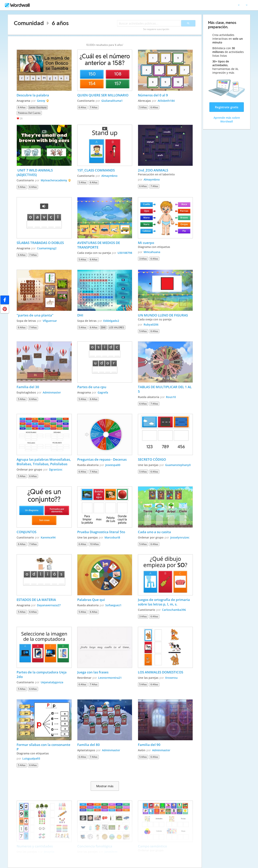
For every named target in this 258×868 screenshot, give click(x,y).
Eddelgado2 (111, 321)
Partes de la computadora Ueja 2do (42, 674)
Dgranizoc (56, 469)
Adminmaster (52, 392)
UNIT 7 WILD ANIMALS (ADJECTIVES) (35, 172)
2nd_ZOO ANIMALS (153, 170)
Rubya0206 (151, 324)
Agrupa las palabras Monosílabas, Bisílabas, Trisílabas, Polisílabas (44, 462)
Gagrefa (103, 392)
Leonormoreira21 (110, 678)
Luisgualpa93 (31, 758)
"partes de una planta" (35, 315)
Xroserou (171, 678)
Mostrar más (105, 786)
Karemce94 (48, 537)
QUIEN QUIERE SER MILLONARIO (103, 95)
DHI (80, 315)
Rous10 (171, 397)
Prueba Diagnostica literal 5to (101, 532)
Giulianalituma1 (112, 101)
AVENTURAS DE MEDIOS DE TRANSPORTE (99, 245)
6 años (60, 23)
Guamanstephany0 (178, 465)
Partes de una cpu (92, 387)
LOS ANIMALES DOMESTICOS (161, 672)
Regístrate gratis (227, 107)
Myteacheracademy (54, 180)
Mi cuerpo (146, 243)
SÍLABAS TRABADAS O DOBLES (40, 243)
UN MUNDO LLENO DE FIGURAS (163, 315)
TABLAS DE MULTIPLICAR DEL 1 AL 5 (165, 389)
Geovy (41, 101)
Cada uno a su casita (154, 532)
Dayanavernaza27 (49, 605)
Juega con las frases (93, 672)
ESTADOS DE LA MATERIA (36, 600)
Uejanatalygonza (52, 682)
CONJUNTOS (26, 532)
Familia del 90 (149, 745)
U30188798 (125, 253)
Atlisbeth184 (166, 101)
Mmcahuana (152, 252)
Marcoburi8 (112, 537)
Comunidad (29, 23)
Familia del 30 (28, 387)
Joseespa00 (113, 465)
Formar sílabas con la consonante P (44, 747)
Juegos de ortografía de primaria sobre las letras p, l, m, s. (164, 602)
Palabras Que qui (91, 600)
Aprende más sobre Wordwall (227, 120)
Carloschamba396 (174, 610)
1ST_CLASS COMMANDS (96, 170)
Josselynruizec (180, 537)
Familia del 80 (89, 745)
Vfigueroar (50, 321)
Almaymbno (109, 176)
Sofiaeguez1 (113, 605)
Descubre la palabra (33, 95)
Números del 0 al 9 (153, 95)
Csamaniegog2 (47, 248)
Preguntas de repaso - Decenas (102, 459)
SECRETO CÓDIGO (152, 459)
